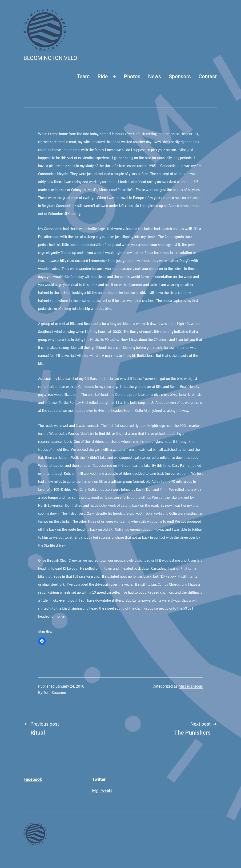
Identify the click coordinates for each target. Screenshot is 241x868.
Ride (103, 76)
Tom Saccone (54, 693)
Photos (132, 76)
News (155, 76)
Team (83, 76)
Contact (208, 76)
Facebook (33, 779)
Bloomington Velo (50, 58)
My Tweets (102, 790)
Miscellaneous (191, 686)
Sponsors (180, 76)
